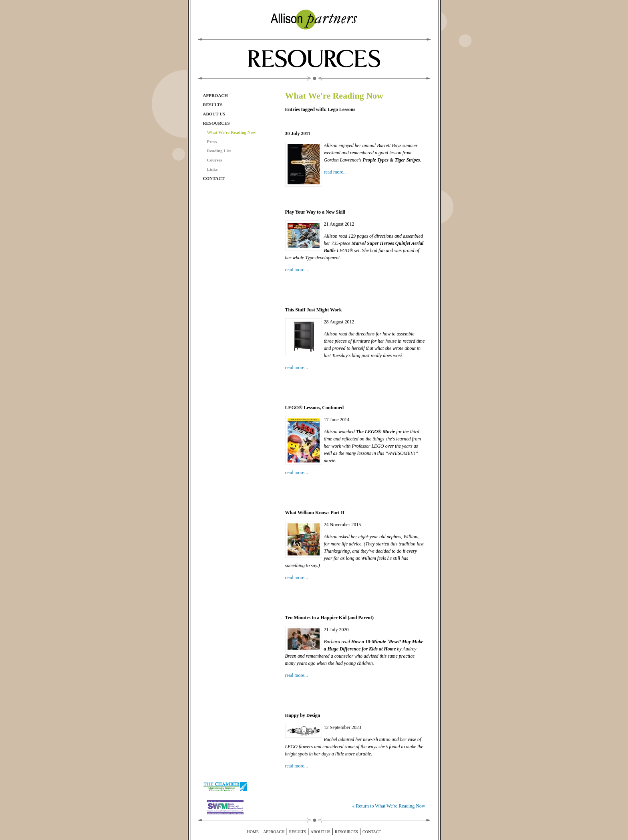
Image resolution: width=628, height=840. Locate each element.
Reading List (219, 151)
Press (212, 141)
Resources (216, 123)
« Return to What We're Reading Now (388, 806)
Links (212, 169)
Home (253, 832)
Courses (215, 160)
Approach (215, 95)
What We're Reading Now (232, 132)
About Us (214, 114)
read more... (335, 172)
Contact (214, 178)
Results (213, 105)
